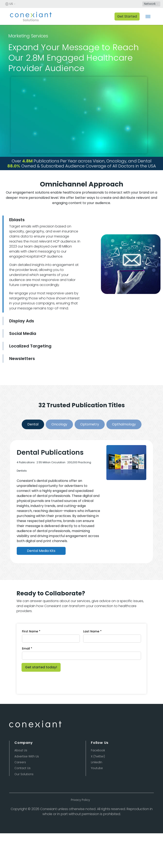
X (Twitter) (98, 756)
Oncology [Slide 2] (59, 424)
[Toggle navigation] (148, 17)
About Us (21, 750)
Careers (20, 762)
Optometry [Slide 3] (90, 424)
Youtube (97, 768)
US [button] (9, 4)
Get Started (127, 16)
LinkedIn (97, 762)
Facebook (98, 750)
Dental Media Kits (41, 551)
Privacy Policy (80, 800)
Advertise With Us (27, 756)
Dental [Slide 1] (33, 424)
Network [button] (150, 4)
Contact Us (22, 768)
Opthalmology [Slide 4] (124, 424)
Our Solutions (24, 774)
